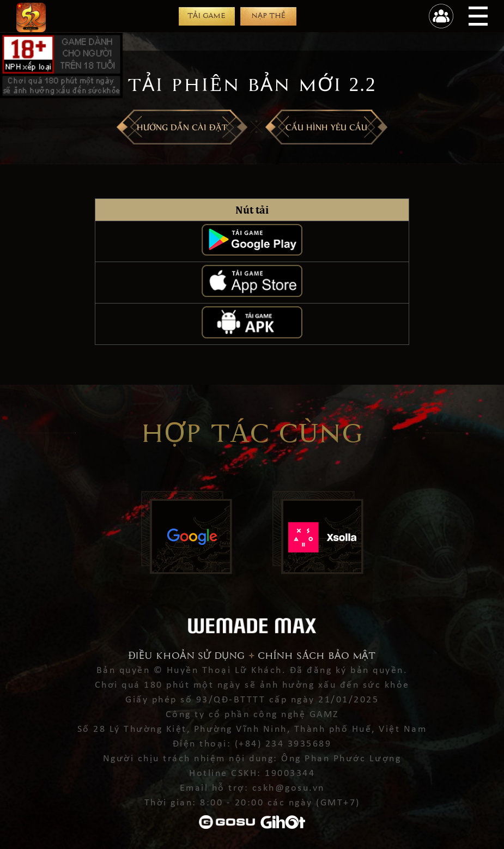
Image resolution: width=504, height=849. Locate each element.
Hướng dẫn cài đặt (182, 127)
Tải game (207, 16)
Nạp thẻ (268, 16)
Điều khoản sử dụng (187, 656)
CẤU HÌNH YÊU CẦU (326, 127)
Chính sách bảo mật (317, 656)
